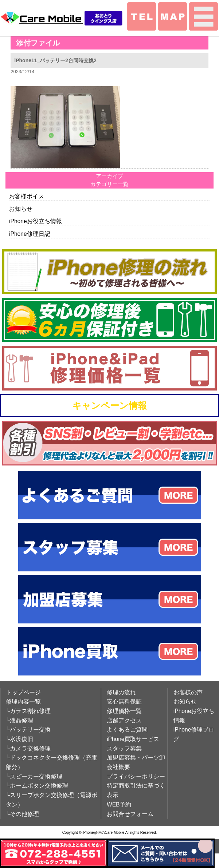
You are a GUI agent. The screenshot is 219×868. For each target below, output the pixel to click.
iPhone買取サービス (133, 739)
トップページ (23, 692)
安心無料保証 (124, 701)
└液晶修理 (19, 720)
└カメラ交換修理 (28, 748)
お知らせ (21, 209)
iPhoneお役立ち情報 (36, 221)
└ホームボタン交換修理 (37, 786)
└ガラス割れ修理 (28, 711)
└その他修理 (22, 814)
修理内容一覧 (23, 701)
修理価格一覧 (124, 711)
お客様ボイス (27, 196)
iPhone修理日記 (30, 234)
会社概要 (118, 767)
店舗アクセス (124, 720)
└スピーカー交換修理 (34, 776)
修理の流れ (121, 692)
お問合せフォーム (130, 814)
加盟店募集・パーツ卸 (136, 758)
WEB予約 (119, 804)
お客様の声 (188, 692)
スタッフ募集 (124, 748)
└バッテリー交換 (28, 730)
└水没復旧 (19, 739)
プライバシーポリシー (136, 776)
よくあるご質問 (127, 730)
